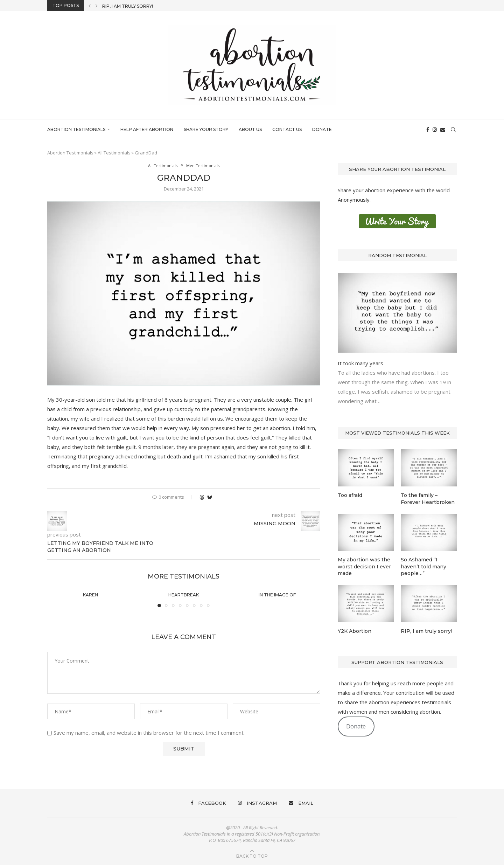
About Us (250, 129)
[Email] (443, 130)
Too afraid (350, 495)
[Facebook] (428, 130)
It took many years (360, 363)
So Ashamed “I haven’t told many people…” (423, 566)
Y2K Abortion (355, 631)
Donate (322, 129)
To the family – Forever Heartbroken (428, 499)
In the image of (277, 595)
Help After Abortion (147, 129)
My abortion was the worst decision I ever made (364, 566)
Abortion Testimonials (76, 129)
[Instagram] (435, 130)
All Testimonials (114, 153)
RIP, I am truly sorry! (128, 6)
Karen (90, 595)
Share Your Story (206, 129)
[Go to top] (252, 856)
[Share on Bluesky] (210, 497)
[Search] (453, 130)
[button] (90, 6)
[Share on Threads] (202, 497)
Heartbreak (184, 595)
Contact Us (287, 129)
